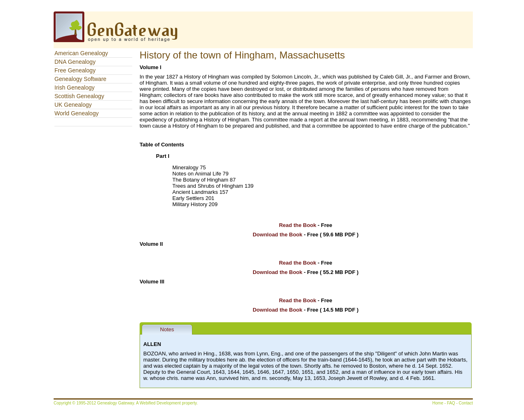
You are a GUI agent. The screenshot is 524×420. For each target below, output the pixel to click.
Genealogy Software (80, 79)
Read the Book (297, 225)
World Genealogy (77, 113)
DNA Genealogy (75, 62)
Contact (466, 403)
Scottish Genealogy (79, 96)
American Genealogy (81, 53)
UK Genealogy (73, 105)
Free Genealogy (75, 70)
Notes (167, 329)
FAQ (451, 403)
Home (438, 403)
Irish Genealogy (75, 88)
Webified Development (161, 403)
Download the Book (277, 235)
